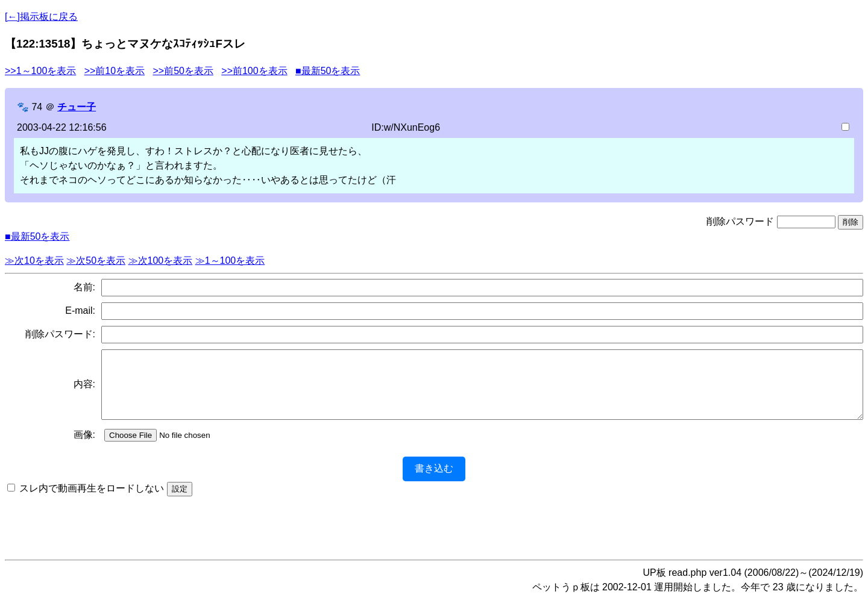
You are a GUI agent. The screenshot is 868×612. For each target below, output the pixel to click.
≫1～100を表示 (230, 261)
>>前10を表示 (115, 71)
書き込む (434, 481)
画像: (84, 447)
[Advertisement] (434, 536)
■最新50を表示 (328, 71)
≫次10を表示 (34, 261)
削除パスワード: (60, 334)
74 (37, 107)
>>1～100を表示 (40, 71)
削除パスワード (740, 221)
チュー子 (77, 107)
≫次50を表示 (96, 261)
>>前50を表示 (183, 71)
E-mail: (80, 311)
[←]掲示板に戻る (41, 17)
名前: (84, 287)
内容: (84, 391)
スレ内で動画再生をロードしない (92, 501)
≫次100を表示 (161, 261)
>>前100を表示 (254, 71)
